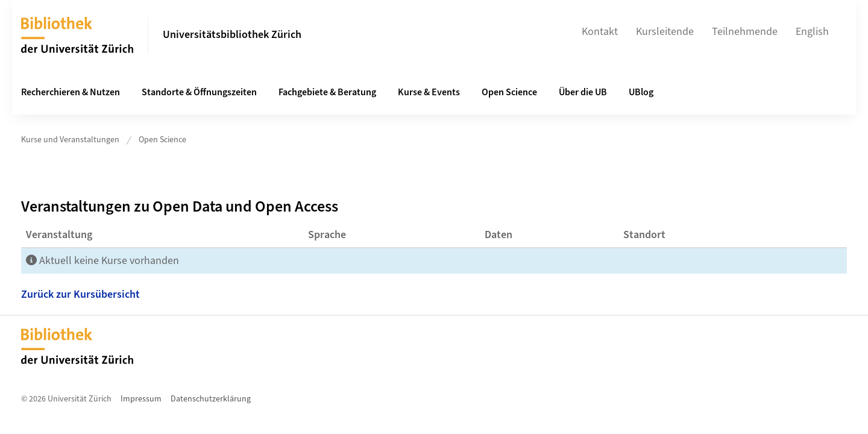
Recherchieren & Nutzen (71, 92)
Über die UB (583, 92)
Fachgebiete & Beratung (327, 92)
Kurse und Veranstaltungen (70, 140)
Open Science (509, 92)
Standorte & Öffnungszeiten (199, 92)
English (812, 32)
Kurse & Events (429, 92)
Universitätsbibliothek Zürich (232, 35)
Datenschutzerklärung (211, 399)
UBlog (641, 92)
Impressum (141, 399)
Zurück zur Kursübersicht (80, 294)
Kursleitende (665, 32)
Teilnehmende (745, 32)
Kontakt (600, 32)
